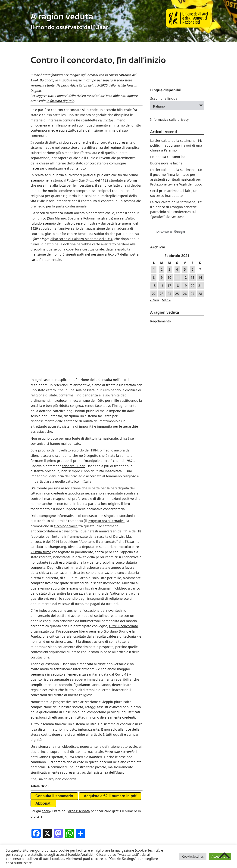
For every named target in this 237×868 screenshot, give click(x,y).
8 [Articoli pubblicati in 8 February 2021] (154, 277)
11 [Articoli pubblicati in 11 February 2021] (177, 277)
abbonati (120, 96)
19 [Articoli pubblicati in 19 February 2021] (185, 286)
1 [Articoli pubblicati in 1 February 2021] (154, 269)
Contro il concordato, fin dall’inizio (98, 61)
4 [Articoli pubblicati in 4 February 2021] (177, 269)
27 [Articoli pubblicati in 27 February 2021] (193, 294)
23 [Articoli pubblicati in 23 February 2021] (162, 294)
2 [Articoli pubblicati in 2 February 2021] (162, 269)
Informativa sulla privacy (169, 119)
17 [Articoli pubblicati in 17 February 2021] (169, 286)
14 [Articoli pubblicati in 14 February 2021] (200, 277)
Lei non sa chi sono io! (167, 157)
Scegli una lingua (164, 98)
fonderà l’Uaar (73, 358)
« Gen (155, 300)
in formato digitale (60, 101)
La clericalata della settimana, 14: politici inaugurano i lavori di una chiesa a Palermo (176, 145)
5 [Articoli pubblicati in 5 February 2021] (185, 269)
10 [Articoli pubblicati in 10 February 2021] (169, 277)
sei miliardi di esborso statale (87, 459)
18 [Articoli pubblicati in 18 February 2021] (177, 286)
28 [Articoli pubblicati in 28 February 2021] (200, 294)
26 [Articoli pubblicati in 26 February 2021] (185, 294)
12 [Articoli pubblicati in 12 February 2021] (185, 277)
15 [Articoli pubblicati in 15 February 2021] (154, 286)
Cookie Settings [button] (193, 856)
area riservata (79, 703)
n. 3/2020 (101, 85)
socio (46, 703)
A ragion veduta (62, 17)
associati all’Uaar (99, 96)
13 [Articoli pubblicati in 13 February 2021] (193, 277)
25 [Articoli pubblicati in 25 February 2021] (177, 294)
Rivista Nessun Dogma (85, 752)
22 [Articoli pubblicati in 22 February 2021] (154, 294)
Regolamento (161, 321)
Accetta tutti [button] (220, 856)
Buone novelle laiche (166, 163)
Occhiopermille (66, 418)
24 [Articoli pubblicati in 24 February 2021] (169, 294)
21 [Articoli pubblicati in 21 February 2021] (200, 286)
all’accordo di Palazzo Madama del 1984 (81, 239)
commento (65, 766)
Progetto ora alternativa (106, 413)
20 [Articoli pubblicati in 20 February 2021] (193, 286)
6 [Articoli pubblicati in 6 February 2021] (193, 269)
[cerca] (172, 232)
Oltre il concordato (123, 518)
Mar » (166, 300)
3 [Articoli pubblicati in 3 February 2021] (169, 269)
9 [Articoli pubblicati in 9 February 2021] (162, 277)
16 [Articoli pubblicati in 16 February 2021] (162, 286)
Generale (59, 752)
